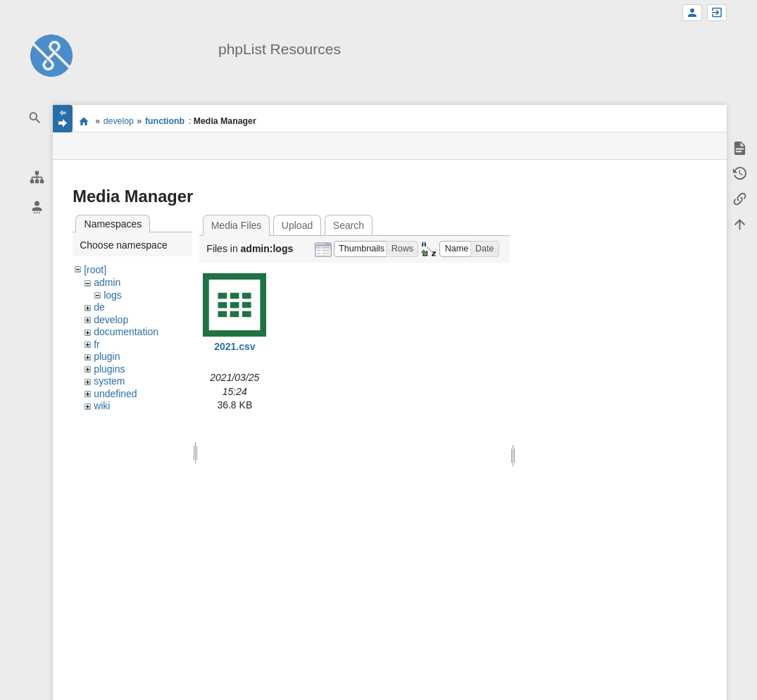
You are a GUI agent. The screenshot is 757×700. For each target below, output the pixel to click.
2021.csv (234, 346)
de (99, 307)
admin (107, 282)
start (83, 121)
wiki (102, 406)
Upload (297, 225)
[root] (95, 270)
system (109, 381)
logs (113, 295)
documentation (126, 332)
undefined (115, 394)
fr (97, 344)
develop (119, 121)
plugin (107, 356)
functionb (165, 121)
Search (349, 225)
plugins (109, 369)
